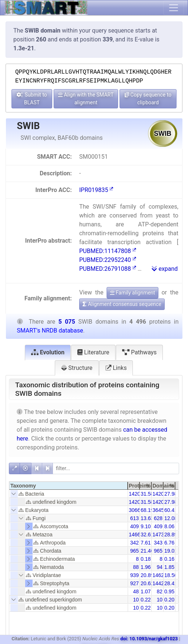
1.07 (146, 591)
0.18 (146, 559)
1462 (158, 575)
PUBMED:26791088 (108, 269)
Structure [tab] (77, 368)
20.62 (147, 583)
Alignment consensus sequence (122, 304)
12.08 (171, 518)
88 (136, 567)
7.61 (146, 543)
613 (135, 518)
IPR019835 (96, 190)
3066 (135, 510)
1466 (135, 535)
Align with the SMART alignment (86, 99)
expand (165, 269)
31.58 (147, 494)
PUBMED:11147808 (108, 251)
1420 (135, 494)
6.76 (169, 543)
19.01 (171, 551)
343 (158, 543)
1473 (158, 535)
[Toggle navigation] (174, 8)
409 (135, 526)
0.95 (169, 591)
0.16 (169, 559)
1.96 (146, 567)
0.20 (169, 600)
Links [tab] (116, 368)
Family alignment (132, 293)
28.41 (171, 583)
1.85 (169, 567)
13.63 (147, 518)
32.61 (147, 535)
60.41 (171, 510)
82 (160, 591)
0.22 (146, 600)
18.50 (171, 575)
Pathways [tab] (139, 352)
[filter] (116, 468)
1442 (158, 583)
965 (135, 551)
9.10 (146, 526)
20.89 (147, 575)
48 (136, 591)
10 (136, 600)
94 (160, 567)
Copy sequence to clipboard (148, 99)
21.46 (147, 551)
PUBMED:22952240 (108, 260)
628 (158, 518)
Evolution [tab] (48, 352)
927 (135, 583)
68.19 (147, 510)
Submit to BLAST (32, 99)
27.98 (171, 494)
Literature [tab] (93, 352)
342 (135, 543)
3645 (158, 510)
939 (135, 575)
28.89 (171, 535)
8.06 (169, 526)
